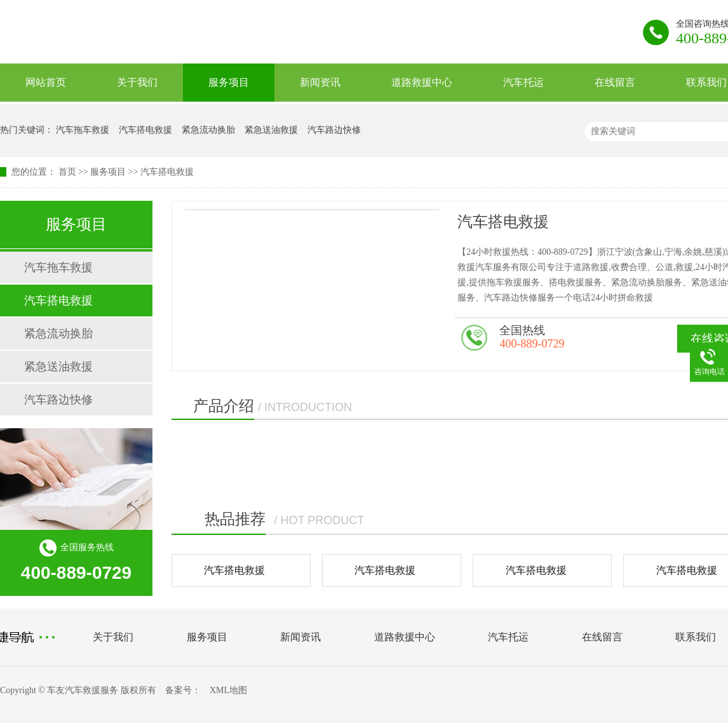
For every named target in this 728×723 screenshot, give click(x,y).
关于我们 (137, 82)
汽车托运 (523, 82)
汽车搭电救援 (145, 130)
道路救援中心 (422, 82)
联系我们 (696, 637)
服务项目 (229, 82)
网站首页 (46, 82)
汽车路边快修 (334, 130)
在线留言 (615, 82)
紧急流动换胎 (208, 130)
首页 (67, 172)
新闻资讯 (320, 82)
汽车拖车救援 (83, 130)
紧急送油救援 (271, 130)
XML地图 (228, 690)
